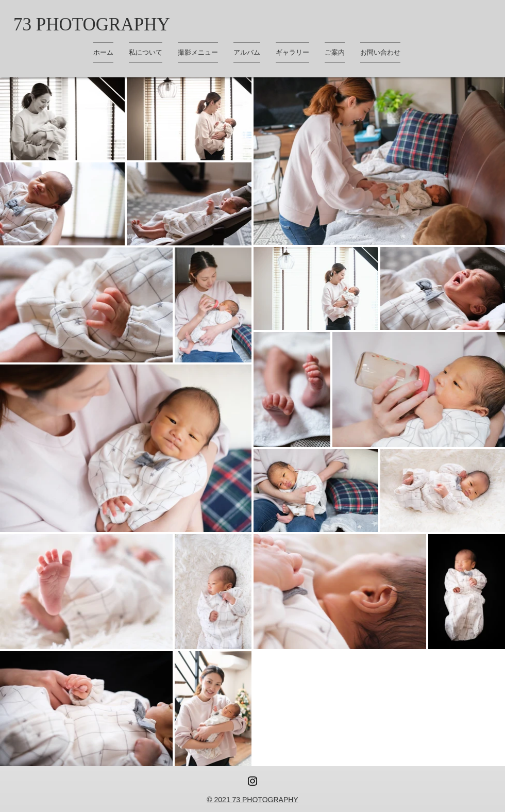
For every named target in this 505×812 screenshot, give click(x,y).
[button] (292, 53)
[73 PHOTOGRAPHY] (92, 24)
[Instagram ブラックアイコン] (252, 781)
